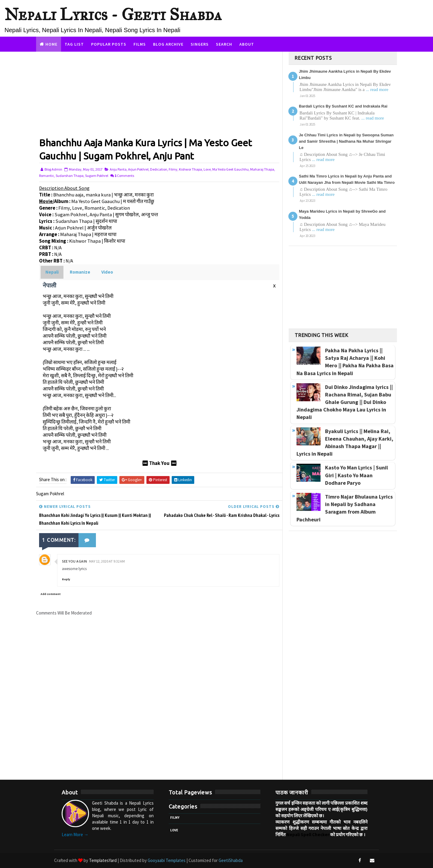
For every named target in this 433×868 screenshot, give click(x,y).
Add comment (51, 594)
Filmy (173, 169)
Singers (200, 44)
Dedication (159, 169)
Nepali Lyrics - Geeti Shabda (113, 15)
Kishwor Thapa (190, 169)
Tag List (74, 44)
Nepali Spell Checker (308, 835)
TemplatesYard (103, 860)
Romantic (47, 176)
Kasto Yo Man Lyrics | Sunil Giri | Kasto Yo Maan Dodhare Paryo (356, 475)
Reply (66, 579)
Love (207, 169)
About (247, 44)
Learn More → (75, 835)
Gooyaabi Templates (167, 860)
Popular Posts (109, 44)
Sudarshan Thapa (70, 176)
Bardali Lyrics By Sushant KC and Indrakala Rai (343, 106)
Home (51, 44)
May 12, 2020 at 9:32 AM (107, 561)
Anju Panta (118, 169)
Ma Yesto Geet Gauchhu (230, 169)
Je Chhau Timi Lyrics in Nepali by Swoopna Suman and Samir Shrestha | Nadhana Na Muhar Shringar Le (346, 141)
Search (224, 44)
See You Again (75, 561)
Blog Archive (168, 44)
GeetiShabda (231, 860)
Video (107, 272)
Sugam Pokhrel (97, 176)
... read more (377, 90)
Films (140, 44)
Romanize (80, 272)
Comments (124, 176)
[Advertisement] (159, 94)
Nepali (52, 272)
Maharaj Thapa (262, 169)
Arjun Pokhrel (138, 169)
